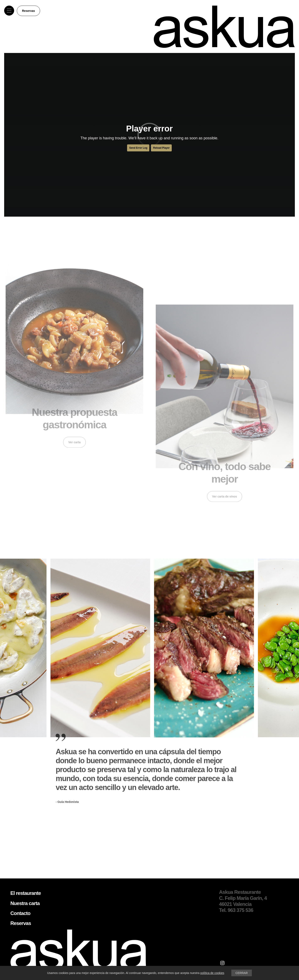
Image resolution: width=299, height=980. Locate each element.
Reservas (28, 11)
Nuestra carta (25, 903)
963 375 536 (240, 910)
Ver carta (74, 438)
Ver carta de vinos (225, 500)
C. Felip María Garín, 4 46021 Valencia (243, 901)
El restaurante (26, 893)
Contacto (20, 913)
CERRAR (242, 973)
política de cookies (212, 973)
